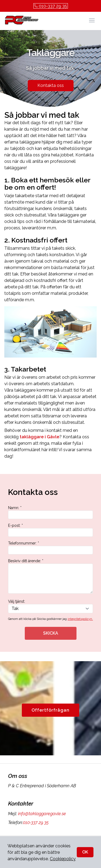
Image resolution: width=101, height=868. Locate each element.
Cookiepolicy (63, 859)
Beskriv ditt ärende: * (50, 576)
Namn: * (50, 512)
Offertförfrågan (50, 710)
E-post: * (50, 530)
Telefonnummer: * (50, 548)
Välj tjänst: (50, 606)
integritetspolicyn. (80, 619)
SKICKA (51, 633)
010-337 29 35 (51, 6)
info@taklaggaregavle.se (41, 814)
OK (85, 852)
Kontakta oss (51, 85)
